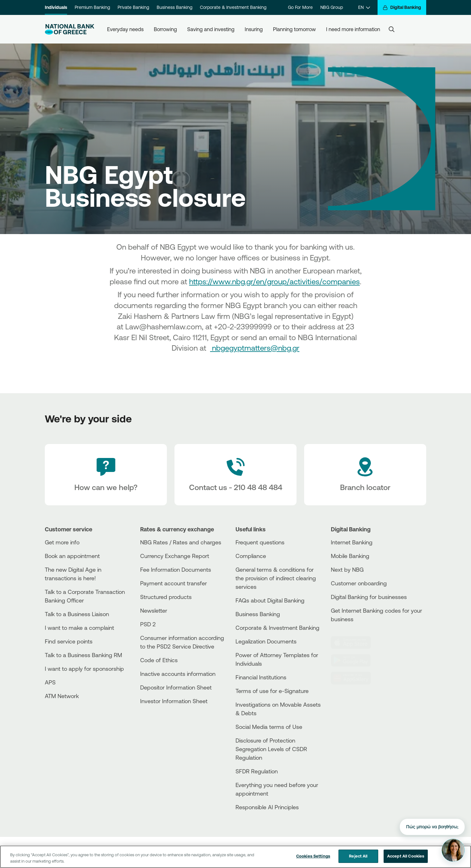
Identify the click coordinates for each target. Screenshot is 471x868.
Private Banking (133, 7)
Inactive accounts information (178, 674)
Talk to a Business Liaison (77, 614)
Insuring (254, 29)
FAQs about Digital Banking (270, 600)
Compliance (251, 556)
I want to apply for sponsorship (84, 669)
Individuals (56, 7)
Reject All (358, 859)
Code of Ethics (159, 660)
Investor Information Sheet (174, 701)
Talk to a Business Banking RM (83, 655)
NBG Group (332, 7)
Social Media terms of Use (269, 727)
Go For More (300, 7)
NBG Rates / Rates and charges (181, 542)
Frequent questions (260, 542)
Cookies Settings (313, 859)
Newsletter (154, 610)
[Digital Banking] (402, 7)
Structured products (166, 597)
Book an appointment (72, 556)
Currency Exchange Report (175, 556)
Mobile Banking (350, 556)
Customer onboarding (359, 583)
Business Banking (174, 7)
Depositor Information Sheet (176, 687)
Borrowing (165, 29)
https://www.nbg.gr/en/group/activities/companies (274, 281)
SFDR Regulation (257, 771)
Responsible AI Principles (267, 807)
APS (50, 682)
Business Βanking (258, 614)
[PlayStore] (355, 660)
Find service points (69, 641)
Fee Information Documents (176, 569)
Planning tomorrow (294, 29)
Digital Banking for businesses (369, 597)
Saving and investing (211, 29)
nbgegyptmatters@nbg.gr (255, 348)
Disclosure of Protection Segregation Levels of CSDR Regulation (271, 749)
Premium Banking (92, 7)
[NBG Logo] (70, 29)
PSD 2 (148, 624)
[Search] (392, 29)
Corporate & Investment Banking (233, 7)
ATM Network (62, 696)
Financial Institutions (261, 677)
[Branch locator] (365, 475)
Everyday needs (125, 29)
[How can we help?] (106, 475)
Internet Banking (352, 542)
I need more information (353, 29)
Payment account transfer (174, 583)
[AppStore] (355, 643)
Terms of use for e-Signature (272, 691)
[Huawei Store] (355, 678)
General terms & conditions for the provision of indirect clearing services (276, 578)
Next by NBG (347, 569)
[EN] (364, 7)
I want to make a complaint (79, 628)
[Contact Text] (235, 475)
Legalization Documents (266, 641)
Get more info (62, 542)
